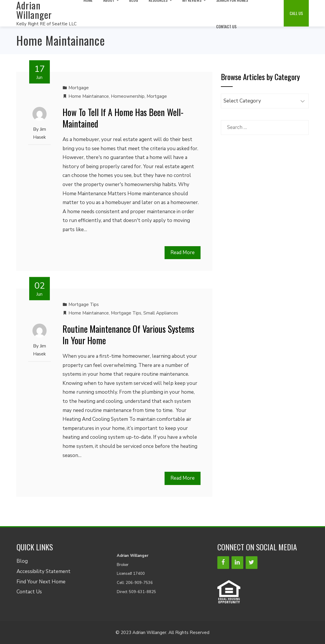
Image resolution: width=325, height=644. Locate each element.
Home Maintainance (89, 96)
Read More (183, 253)
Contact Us (226, 26)
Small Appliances (161, 313)
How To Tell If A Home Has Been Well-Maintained (123, 118)
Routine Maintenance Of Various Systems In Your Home (128, 335)
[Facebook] (223, 563)
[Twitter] (252, 563)
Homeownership (128, 96)
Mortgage (79, 88)
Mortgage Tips (84, 304)
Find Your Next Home (41, 582)
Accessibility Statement (44, 571)
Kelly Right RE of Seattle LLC (46, 24)
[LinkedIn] (237, 563)
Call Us (296, 13)
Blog (22, 561)
